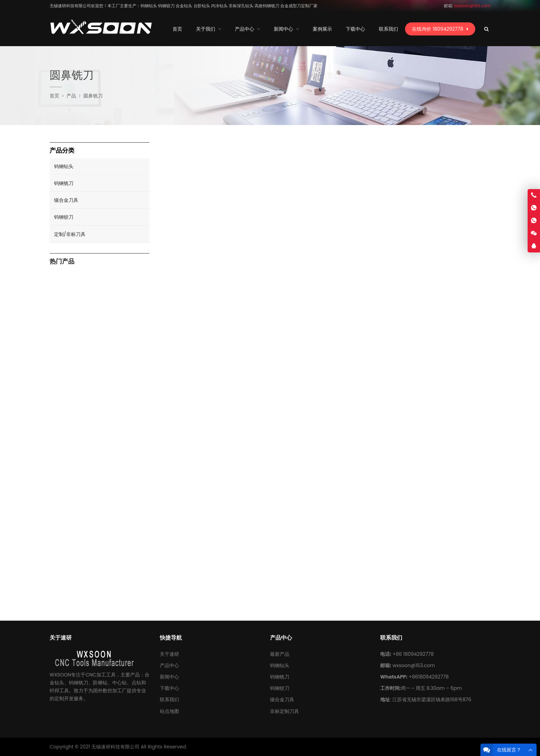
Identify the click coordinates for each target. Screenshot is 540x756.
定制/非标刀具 (70, 234)
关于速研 (169, 654)
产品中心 (169, 665)
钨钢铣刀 (64, 183)
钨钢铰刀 (64, 217)
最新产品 (280, 654)
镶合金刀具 (66, 200)
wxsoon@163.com (414, 665)
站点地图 (169, 711)
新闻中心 (169, 677)
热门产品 (62, 262)
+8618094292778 (429, 677)
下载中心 (169, 688)
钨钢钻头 (64, 166)
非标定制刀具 (284, 711)
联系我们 (169, 700)
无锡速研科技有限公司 (115, 747)
